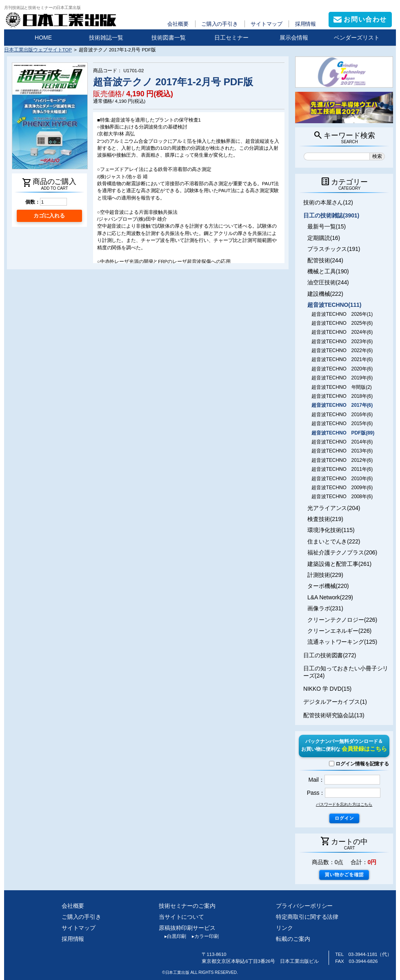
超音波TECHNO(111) (334, 305)
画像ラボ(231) (325, 608)
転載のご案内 (293, 939)
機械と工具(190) (328, 271)
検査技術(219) (325, 519)
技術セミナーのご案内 (187, 906)
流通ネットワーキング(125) (342, 642)
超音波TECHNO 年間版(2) (341, 387)
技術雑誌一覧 (106, 38)
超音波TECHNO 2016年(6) (342, 415)
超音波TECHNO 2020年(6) (342, 369)
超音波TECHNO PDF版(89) (343, 433)
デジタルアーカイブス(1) (335, 702)
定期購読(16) (324, 238)
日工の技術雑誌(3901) (331, 215)
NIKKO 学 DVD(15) (327, 689)
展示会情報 (294, 38)
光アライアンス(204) (334, 508)
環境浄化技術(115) (331, 530)
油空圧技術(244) (328, 282)
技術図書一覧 (169, 38)
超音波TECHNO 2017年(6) (342, 405)
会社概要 (178, 24)
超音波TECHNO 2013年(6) (342, 451)
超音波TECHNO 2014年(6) (342, 442)
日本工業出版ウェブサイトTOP (38, 50)
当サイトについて (181, 917)
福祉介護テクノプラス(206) (342, 552)
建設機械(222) (325, 294)
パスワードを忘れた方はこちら (344, 804)
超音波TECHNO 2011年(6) (342, 469)
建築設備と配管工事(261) (339, 564)
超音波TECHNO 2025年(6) (342, 323)
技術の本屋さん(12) (328, 202)
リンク (284, 928)
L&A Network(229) (330, 597)
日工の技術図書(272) (330, 655)
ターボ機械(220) (328, 586)
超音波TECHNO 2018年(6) (342, 396)
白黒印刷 (172, 936)
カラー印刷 (202, 936)
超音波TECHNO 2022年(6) (342, 350)
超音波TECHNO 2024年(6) (342, 332)
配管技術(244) (325, 260)
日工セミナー (231, 38)
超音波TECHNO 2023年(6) (342, 341)
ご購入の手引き (220, 24)
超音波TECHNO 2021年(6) (342, 359)
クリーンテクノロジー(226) (342, 620)
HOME (43, 38)
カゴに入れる (49, 216)
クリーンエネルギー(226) (339, 631)
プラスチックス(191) (334, 249)
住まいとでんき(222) (334, 541)
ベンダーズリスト (357, 38)
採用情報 (306, 24)
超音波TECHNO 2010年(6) (342, 479)
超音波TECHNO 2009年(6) (342, 488)
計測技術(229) (325, 575)
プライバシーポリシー (304, 906)
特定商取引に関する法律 (307, 917)
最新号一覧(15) (327, 226)
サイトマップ (266, 24)
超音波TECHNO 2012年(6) (342, 460)
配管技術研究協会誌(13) (334, 715)
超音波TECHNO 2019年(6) (342, 378)
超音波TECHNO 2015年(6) (342, 423)
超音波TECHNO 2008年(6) (342, 497)
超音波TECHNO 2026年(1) (342, 314)
